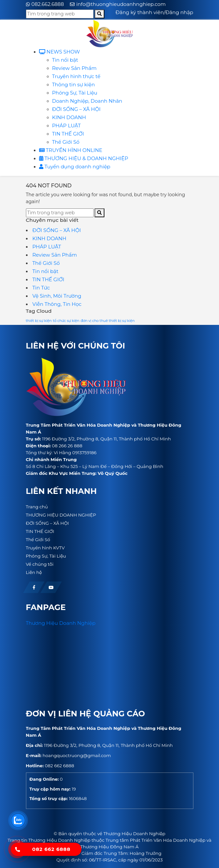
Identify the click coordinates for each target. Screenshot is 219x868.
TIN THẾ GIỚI (68, 134)
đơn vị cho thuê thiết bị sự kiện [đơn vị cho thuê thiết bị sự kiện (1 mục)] (108, 321)
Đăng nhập (179, 12)
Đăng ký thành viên (140, 12)
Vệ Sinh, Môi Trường (57, 296)
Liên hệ (34, 572)
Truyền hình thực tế (76, 76)
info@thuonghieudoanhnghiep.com (121, 4)
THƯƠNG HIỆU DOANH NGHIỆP (61, 515)
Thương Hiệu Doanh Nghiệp (61, 623)
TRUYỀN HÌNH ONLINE (71, 150)
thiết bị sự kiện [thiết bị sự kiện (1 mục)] (39, 321)
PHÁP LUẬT (66, 126)
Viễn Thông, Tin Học (57, 304)
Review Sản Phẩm (75, 68)
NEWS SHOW (60, 52)
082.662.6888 (48, 4)
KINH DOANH (69, 117)
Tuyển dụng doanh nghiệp (75, 167)
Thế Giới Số (66, 142)
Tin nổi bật (65, 60)
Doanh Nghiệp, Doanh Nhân (87, 101)
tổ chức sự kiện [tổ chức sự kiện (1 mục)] (66, 321)
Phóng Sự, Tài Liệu (75, 93)
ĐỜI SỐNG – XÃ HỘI (77, 109)
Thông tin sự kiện (74, 85)
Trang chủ (37, 507)
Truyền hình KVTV (45, 548)
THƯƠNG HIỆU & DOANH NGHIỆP (84, 158)
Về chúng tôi (40, 564)
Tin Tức (41, 288)
